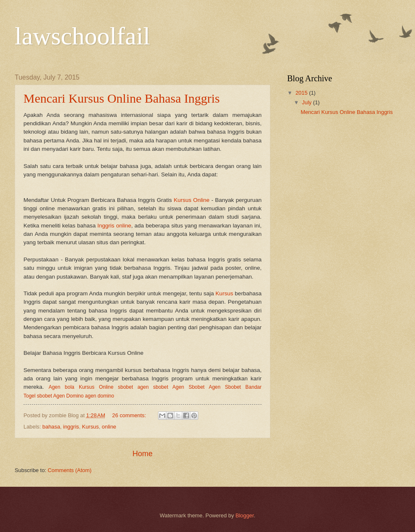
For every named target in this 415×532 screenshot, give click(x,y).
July (307, 102)
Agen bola (61, 387)
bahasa (51, 427)
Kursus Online (191, 200)
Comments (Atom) (70, 470)
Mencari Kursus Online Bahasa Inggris (122, 98)
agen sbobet (153, 387)
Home (143, 454)
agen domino (100, 396)
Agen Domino (69, 396)
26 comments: (130, 415)
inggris (71, 427)
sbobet (125, 387)
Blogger (245, 515)
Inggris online (114, 226)
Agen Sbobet (188, 387)
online (109, 427)
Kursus (224, 293)
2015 (302, 93)
